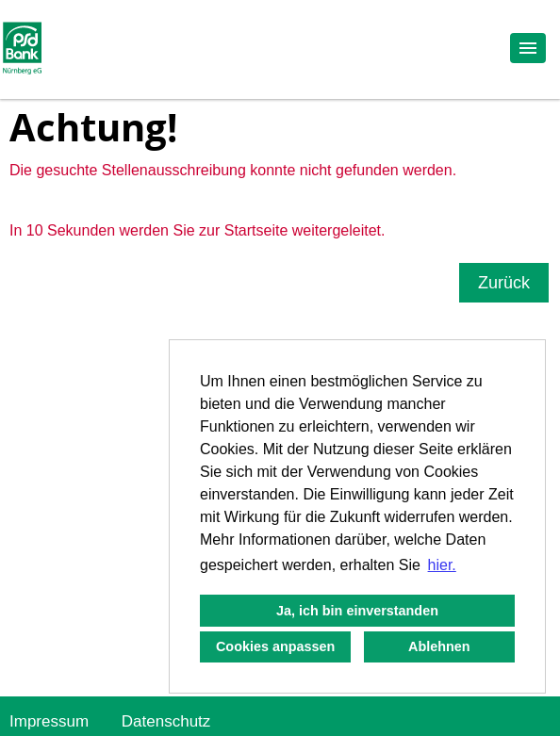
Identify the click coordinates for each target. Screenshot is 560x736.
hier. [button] (442, 565)
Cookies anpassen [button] (275, 646)
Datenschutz (166, 721)
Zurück (504, 283)
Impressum (49, 721)
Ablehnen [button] (439, 646)
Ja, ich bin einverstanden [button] (357, 611)
